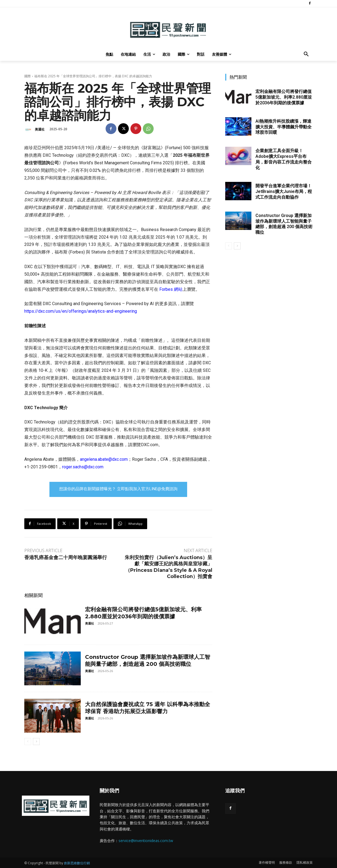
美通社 (40, 129)
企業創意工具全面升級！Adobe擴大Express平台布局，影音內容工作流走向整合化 (284, 159)
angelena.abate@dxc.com (104, 459)
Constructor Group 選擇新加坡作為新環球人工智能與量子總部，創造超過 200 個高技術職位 (148, 660)
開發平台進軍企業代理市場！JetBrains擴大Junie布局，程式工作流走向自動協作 (284, 191)
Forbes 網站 (171, 289)
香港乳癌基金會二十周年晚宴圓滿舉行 (66, 557)
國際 (28, 76)
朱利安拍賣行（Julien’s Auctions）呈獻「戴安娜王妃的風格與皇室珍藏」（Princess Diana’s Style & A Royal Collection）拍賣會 (168, 567)
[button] (306, 54)
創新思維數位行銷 (77, 863)
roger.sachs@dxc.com (83, 467)
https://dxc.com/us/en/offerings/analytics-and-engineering (81, 311)
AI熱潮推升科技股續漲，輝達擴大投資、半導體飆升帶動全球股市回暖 (284, 127)
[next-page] (36, 742)
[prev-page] (28, 742)
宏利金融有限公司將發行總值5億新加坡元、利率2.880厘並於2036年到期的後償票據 (284, 97)
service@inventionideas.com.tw (146, 841)
